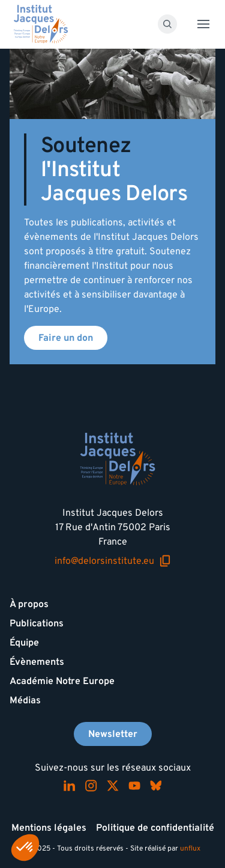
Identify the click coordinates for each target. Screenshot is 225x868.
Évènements (37, 662)
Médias (25, 700)
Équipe (24, 643)
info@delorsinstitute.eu (113, 561)
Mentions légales (49, 828)
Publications (37, 623)
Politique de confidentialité (155, 828)
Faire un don (66, 338)
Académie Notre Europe (62, 681)
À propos (29, 604)
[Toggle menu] (203, 24)
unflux (190, 848)
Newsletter (113, 734)
